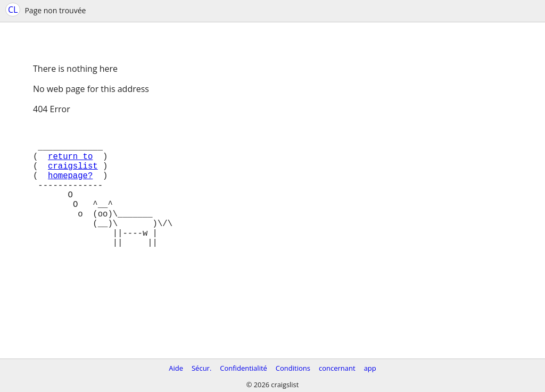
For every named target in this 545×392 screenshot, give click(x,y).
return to (70, 164)
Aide (176, 368)
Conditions (293, 368)
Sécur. (201, 368)
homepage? (70, 188)
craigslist (73, 176)
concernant (337, 368)
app (370, 368)
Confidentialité (243, 368)
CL (13, 10)
